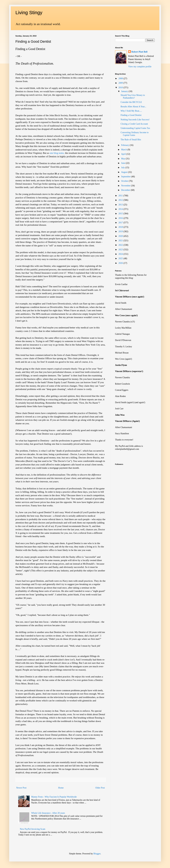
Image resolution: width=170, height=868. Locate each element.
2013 (121, 205)
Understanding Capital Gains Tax (135, 128)
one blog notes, (57, 153)
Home (61, 788)
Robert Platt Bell (139, 52)
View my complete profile (140, 67)
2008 (121, 78)
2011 (121, 196)
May (123, 159)
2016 (121, 218)
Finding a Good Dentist (131, 115)
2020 (121, 236)
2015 (121, 214)
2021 (121, 241)
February (125, 145)
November (126, 186)
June (123, 163)
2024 (121, 254)
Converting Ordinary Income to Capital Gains (134, 134)
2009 (121, 83)
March (124, 150)
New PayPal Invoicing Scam (33, 829)
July (123, 168)
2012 (121, 200)
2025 (121, 258)
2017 (121, 223)
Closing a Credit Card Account (134, 124)
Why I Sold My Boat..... (131, 111)
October (125, 181)
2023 (121, 250)
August (125, 172)
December (126, 190)
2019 (121, 231)
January (125, 91)
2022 (121, 245)
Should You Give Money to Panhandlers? (133, 96)
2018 (121, 227)
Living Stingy (29, 12)
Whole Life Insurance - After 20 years (48, 813)
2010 (121, 88)
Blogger (97, 854)
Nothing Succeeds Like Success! (135, 120)
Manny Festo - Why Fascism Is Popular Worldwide (54, 797)
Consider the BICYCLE (131, 102)
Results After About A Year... (133, 107)
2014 (121, 209)
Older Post (100, 788)
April (124, 154)
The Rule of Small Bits (131, 140)
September (126, 177)
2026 (121, 263)
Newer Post (21, 788)
